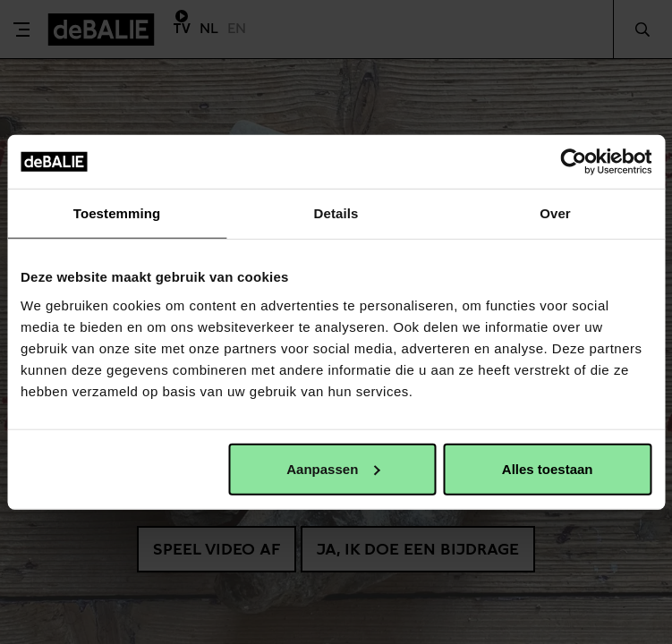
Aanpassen (333, 468)
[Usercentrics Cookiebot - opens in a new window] (573, 162)
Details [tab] (336, 213)
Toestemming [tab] (117, 213)
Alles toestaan (548, 468)
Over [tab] (555, 213)
